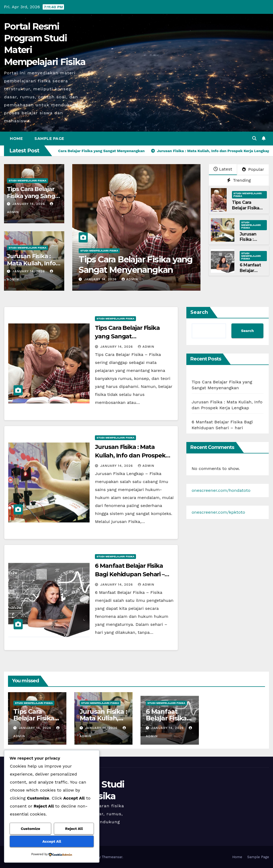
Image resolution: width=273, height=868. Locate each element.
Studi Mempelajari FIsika (27, 181)
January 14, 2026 (29, 204)
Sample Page (49, 139)
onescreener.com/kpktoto (218, 512)
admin (130, 279)
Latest (223, 169)
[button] (254, 138)
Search (199, 312)
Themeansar (112, 857)
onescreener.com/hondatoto (221, 490)
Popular (253, 169)
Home (16, 139)
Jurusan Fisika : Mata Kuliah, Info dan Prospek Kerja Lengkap (130, 455)
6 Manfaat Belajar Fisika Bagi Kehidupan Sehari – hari (130, 574)
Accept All (52, 841)
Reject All (74, 829)
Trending (239, 180)
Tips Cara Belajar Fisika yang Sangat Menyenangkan (34, 196)
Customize (31, 829)
